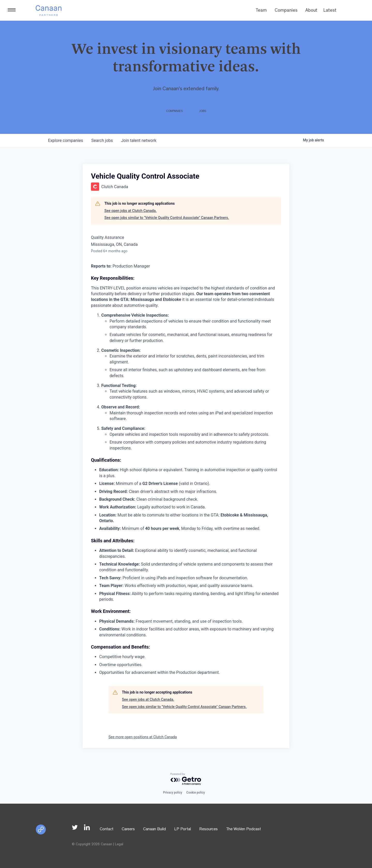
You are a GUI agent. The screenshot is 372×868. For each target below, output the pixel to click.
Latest (330, 11)
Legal (119, 844)
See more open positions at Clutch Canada (143, 737)
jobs (102, 140)
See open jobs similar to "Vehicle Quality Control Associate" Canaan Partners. (167, 218)
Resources (208, 829)
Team (261, 11)
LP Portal (183, 829)
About (311, 11)
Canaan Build (154, 829)
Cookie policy (196, 793)
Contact (107, 829)
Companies (286, 11)
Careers (128, 829)
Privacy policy (173, 793)
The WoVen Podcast (243, 829)
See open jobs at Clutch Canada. (130, 211)
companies (65, 140)
